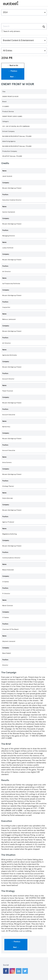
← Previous (13, 71)
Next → (13, 77)
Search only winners (11, 31)
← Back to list (13, 65)
